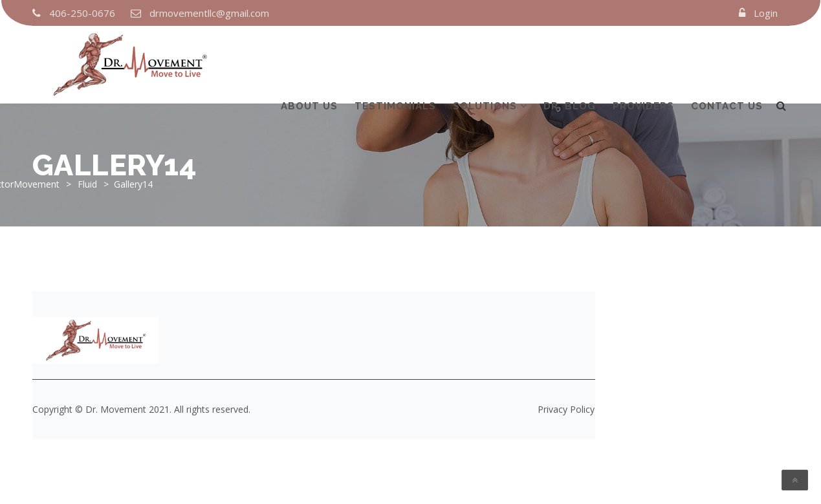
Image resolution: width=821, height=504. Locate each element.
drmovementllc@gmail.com (209, 13)
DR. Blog (570, 60)
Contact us (727, 60)
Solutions (485, 60)
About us (309, 60)
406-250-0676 (82, 13)
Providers (643, 60)
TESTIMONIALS (395, 60)
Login (766, 13)
